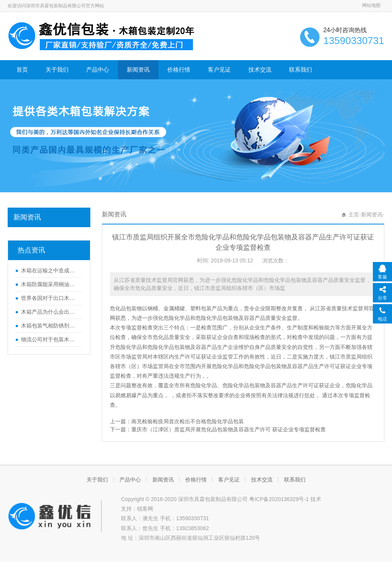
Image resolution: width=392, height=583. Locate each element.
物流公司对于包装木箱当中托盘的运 (50, 339)
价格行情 (179, 70)
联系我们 (301, 70)
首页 (22, 70)
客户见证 (219, 70)
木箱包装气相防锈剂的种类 (50, 326)
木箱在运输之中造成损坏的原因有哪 (50, 270)
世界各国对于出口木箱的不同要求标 (50, 298)
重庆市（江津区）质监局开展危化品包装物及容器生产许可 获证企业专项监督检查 (229, 429)
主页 (354, 215)
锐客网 (145, 509)
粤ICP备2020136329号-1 (279, 499)
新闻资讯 (138, 70)
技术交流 (260, 70)
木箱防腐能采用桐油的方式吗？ (50, 284)
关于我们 (57, 70)
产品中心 (98, 70)
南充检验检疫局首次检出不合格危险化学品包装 (188, 421)
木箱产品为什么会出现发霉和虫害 (50, 312)
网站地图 (371, 5)
